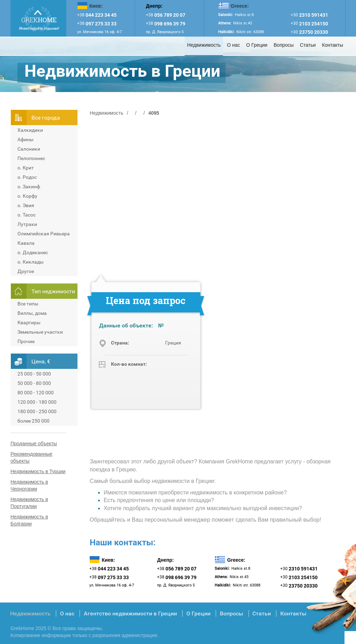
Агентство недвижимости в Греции (130, 613)
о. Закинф (29, 187)
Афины (25, 139)
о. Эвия (26, 205)
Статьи (308, 45)
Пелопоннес (31, 158)
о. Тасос (27, 215)
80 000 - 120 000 (36, 393)
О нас (233, 45)
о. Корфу (27, 196)
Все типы (28, 304)
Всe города (46, 118)
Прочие (26, 341)
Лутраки (27, 224)
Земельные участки (40, 332)
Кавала (26, 243)
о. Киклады (31, 262)
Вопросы (284, 45)
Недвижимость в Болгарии (29, 520)
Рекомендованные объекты (31, 457)
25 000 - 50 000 (34, 374)
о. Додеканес (33, 252)
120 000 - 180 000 (37, 402)
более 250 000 (34, 421)
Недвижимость (204, 45)
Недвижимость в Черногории (29, 485)
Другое (26, 271)
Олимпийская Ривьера (44, 234)
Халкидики (30, 130)
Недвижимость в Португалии (29, 503)
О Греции (257, 45)
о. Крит (26, 168)
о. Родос (27, 177)
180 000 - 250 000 (37, 411)
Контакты (333, 45)
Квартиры (29, 323)
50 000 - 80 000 (34, 383)
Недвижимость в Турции (38, 471)
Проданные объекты (34, 444)
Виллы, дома (32, 313)
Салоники (29, 149)
